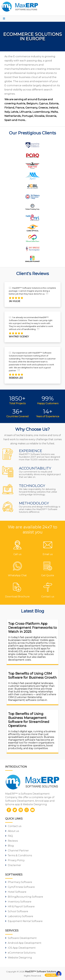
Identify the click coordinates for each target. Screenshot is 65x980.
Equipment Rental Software (24, 921)
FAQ (9, 836)
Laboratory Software (19, 916)
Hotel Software (16, 892)
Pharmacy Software (19, 882)
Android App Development (23, 943)
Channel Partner (17, 851)
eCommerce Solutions (20, 953)
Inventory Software (18, 902)
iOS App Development (20, 948)
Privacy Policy (15, 860)
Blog (9, 846)
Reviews (11, 841)
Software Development (21, 938)
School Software (17, 911)
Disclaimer (13, 865)
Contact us (13, 826)
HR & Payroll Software (20, 907)
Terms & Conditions (19, 855)
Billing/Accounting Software (24, 897)
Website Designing (19, 958)
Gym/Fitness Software (20, 887)
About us (12, 831)
